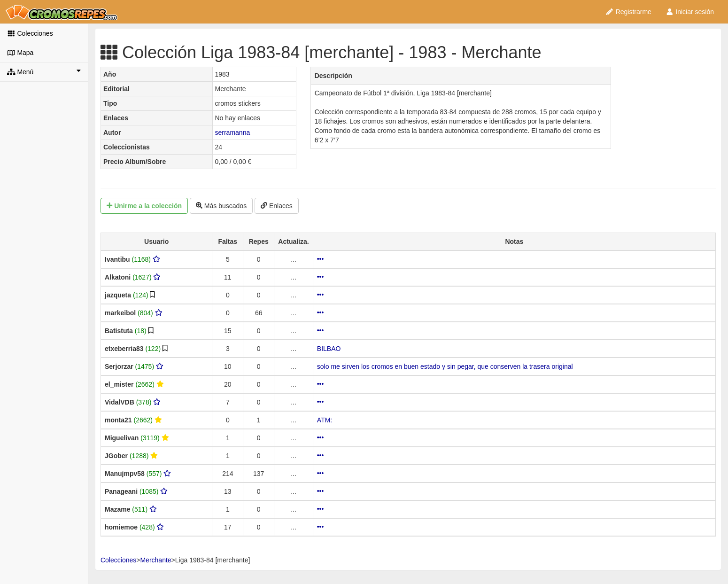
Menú (44, 71)
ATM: (325, 420)
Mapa (20, 53)
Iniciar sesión (690, 12)
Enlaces (277, 206)
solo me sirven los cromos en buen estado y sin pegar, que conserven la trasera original (445, 366)
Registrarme (628, 12)
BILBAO (329, 349)
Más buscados (221, 206)
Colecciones (30, 33)
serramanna (233, 132)
